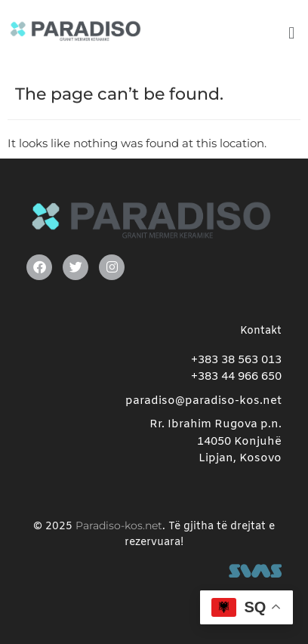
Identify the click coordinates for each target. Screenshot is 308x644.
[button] (292, 33)
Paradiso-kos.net (119, 525)
